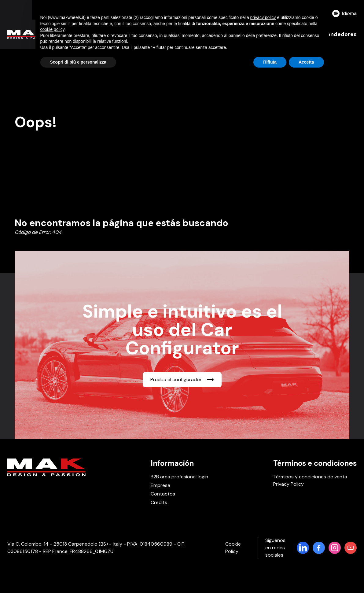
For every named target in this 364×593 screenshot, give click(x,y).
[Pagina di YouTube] (351, 548)
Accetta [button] (306, 62)
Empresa (160, 485)
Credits (159, 502)
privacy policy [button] (263, 17)
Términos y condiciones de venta (310, 477)
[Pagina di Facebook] (319, 548)
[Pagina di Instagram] (335, 548)
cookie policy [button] (52, 29)
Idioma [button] (344, 13)
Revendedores (337, 34)
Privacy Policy (289, 484)
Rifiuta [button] (270, 62)
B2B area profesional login (179, 477)
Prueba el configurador (182, 379)
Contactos (163, 494)
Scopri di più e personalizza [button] (78, 62)
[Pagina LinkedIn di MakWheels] (303, 548)
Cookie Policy (233, 548)
